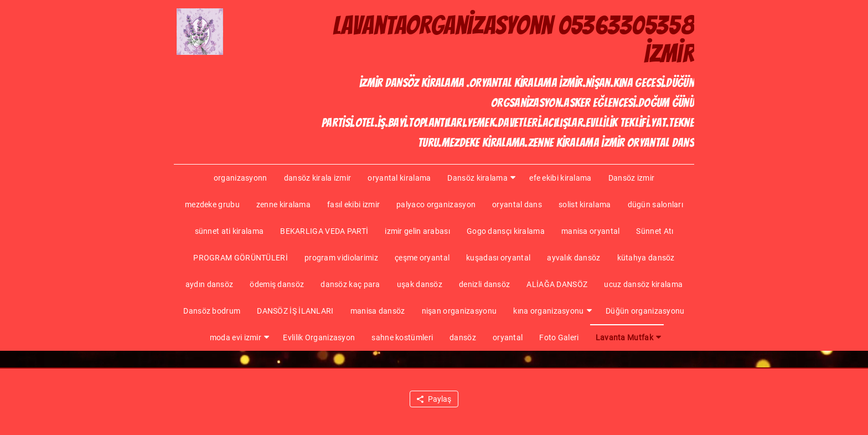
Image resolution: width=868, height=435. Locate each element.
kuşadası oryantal (498, 258)
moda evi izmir (236, 337)
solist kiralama (585, 204)
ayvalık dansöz (573, 258)
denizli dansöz (484, 284)
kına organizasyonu (548, 311)
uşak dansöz (420, 284)
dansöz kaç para (350, 284)
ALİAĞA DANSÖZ (557, 284)
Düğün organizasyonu (645, 311)
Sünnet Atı (655, 231)
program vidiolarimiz (341, 258)
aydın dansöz (210, 284)
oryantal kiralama (399, 178)
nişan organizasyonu (459, 311)
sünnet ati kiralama (229, 231)
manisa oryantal (591, 231)
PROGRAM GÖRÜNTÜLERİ (241, 258)
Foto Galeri (559, 337)
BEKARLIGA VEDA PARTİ (324, 231)
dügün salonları (656, 204)
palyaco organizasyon (436, 204)
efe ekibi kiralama (560, 178)
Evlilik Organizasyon (319, 337)
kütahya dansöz (646, 258)
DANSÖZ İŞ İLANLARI (295, 311)
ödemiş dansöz (277, 284)
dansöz (463, 337)
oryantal (508, 337)
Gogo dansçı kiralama (506, 231)
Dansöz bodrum (212, 311)
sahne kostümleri (402, 337)
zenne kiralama (283, 204)
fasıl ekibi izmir (353, 204)
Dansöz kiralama (477, 178)
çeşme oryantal (422, 258)
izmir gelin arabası (417, 231)
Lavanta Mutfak (624, 337)
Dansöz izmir (632, 178)
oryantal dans (517, 204)
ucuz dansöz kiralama (643, 284)
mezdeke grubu (212, 204)
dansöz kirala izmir (318, 178)
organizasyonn (241, 178)
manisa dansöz (378, 311)
